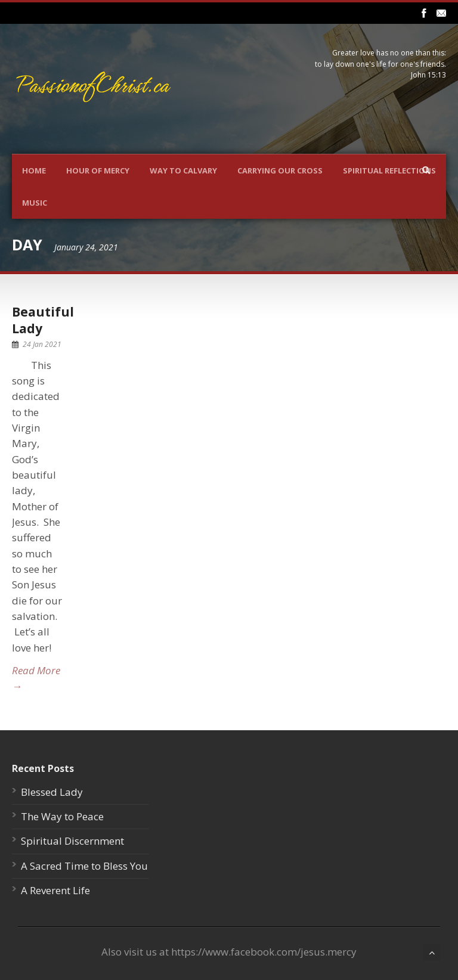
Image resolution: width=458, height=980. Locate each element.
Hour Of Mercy (98, 170)
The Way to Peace (62, 816)
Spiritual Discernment (72, 841)
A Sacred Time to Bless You (84, 866)
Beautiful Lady (43, 320)
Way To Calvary (183, 170)
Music (35, 203)
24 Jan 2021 (42, 344)
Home (34, 170)
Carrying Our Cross (280, 170)
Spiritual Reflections (389, 170)
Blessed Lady (52, 792)
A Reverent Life (55, 890)
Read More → (36, 678)
